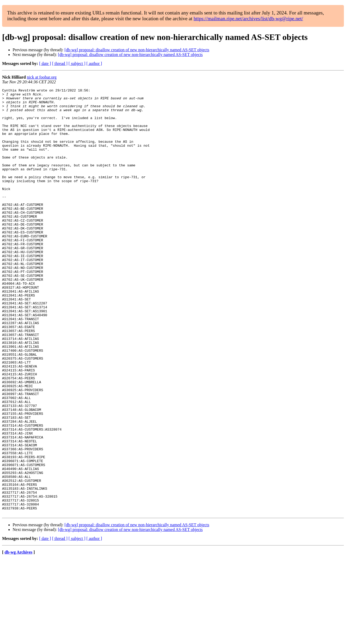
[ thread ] (60, 63)
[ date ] (45, 63)
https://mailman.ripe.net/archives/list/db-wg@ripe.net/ (248, 19)
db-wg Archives (18, 637)
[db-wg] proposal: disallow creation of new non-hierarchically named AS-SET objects (137, 50)
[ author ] (94, 63)
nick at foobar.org (42, 77)
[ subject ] (77, 63)
